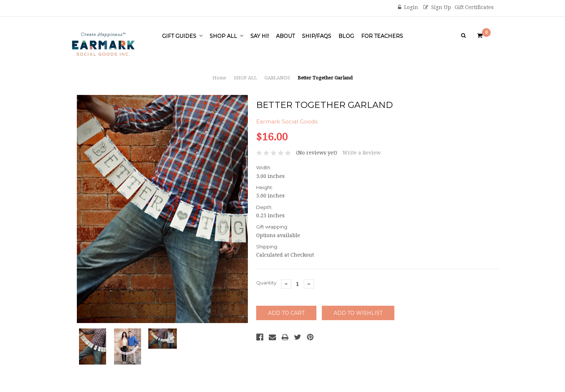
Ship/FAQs (317, 36)
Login (408, 7)
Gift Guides (182, 36)
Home (219, 78)
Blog (346, 36)
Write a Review (362, 153)
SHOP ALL (226, 36)
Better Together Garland (325, 78)
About (285, 36)
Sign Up (437, 7)
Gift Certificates (474, 7)
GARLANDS (277, 78)
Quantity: (267, 283)
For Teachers (382, 36)
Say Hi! (260, 36)
